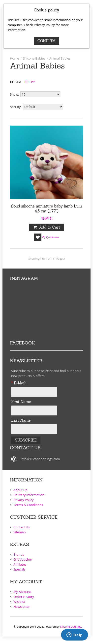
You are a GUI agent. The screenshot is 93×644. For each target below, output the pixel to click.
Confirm (46, 41)
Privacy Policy (44, 25)
